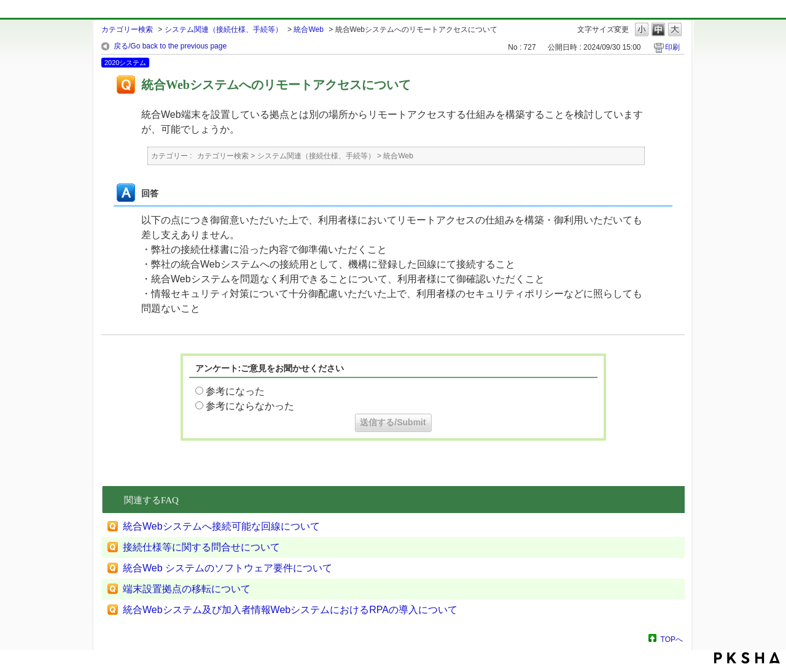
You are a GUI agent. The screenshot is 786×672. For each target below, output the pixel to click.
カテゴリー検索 (127, 29)
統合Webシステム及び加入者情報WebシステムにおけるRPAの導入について (290, 610)
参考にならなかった (250, 406)
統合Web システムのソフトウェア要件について (228, 568)
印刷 (672, 47)
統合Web (308, 29)
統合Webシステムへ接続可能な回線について (221, 526)
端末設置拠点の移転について (187, 589)
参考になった (235, 391)
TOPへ (672, 639)
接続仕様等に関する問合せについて (201, 547)
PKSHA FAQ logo (747, 658)
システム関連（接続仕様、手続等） (224, 29)
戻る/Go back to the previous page (170, 46)
